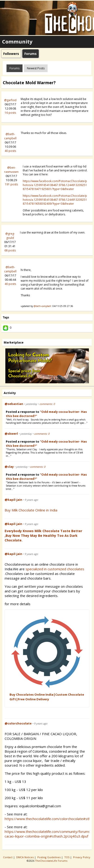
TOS (67, 857)
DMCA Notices (25, 857)
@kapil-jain (13, 500)
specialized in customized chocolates (55, 569)
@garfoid (10, 100)
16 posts (10, 113)
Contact (8, 857)
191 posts (11, 184)
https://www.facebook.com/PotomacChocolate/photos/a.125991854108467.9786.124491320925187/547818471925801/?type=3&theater (55, 185)
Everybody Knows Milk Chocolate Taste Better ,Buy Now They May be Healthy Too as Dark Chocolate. (43, 536)
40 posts (10, 151)
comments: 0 (47, 404)
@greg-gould (10, 236)
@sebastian (14, 404)
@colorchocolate (18, 723)
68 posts (10, 250)
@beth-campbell (10, 136)
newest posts (36, 68)
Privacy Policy (82, 857)
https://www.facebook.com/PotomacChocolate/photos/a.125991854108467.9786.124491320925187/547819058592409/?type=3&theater (55, 200)
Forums (15, 68)
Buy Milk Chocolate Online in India (31, 510)
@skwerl (11, 434)
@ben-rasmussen (11, 170)
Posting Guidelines (49, 857)
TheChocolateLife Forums (51, 861)
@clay (9, 467)
